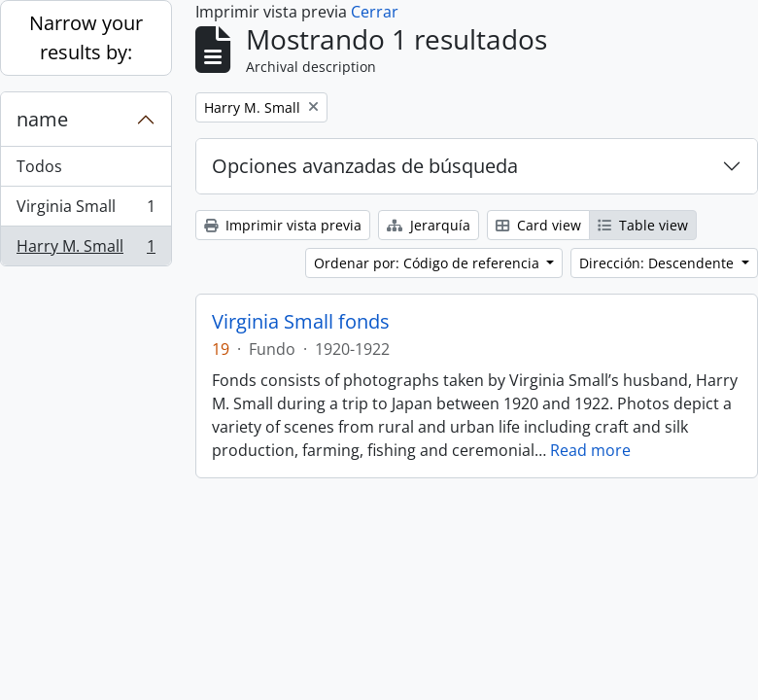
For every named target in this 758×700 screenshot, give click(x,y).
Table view (643, 225)
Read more (590, 450)
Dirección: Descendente (658, 263)
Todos (39, 166)
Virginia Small (86, 210)
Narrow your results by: (86, 37)
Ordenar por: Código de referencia (429, 263)
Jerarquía (429, 225)
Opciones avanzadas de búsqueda (365, 166)
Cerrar (375, 12)
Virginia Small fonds (301, 322)
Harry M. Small (86, 250)
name (42, 119)
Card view (538, 225)
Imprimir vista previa (283, 225)
